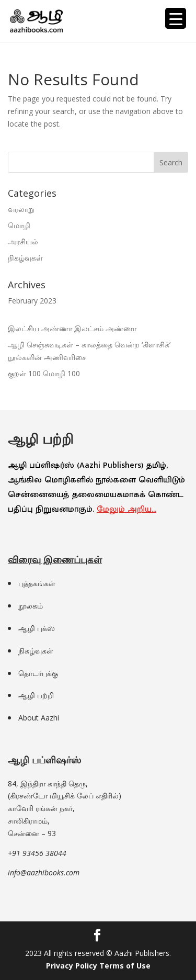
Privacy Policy (72, 966)
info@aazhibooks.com (44, 872)
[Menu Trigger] (176, 18)
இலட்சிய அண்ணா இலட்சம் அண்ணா (72, 328)
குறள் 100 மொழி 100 (44, 373)
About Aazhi (39, 718)
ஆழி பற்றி (36, 695)
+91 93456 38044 (37, 853)
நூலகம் (31, 606)
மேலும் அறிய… (126, 509)
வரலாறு (21, 209)
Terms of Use (125, 966)
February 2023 (32, 301)
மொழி (19, 225)
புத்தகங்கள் (37, 583)
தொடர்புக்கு (38, 673)
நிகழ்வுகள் (25, 258)
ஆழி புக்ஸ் (37, 628)
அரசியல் (23, 241)
